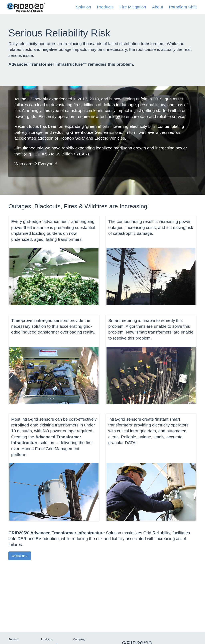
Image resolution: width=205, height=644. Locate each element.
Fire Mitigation (133, 7)
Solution (83, 7)
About (157, 7)
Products (105, 7)
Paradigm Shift (183, 7)
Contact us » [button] (20, 556)
